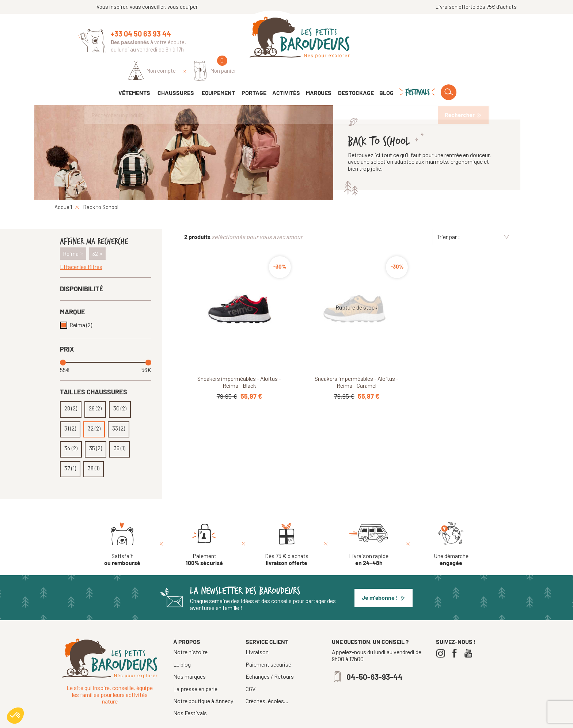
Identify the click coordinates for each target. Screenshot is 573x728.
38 (94, 448)
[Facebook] (456, 633)
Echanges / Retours (270, 656)
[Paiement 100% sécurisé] (204, 523)
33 (119, 408)
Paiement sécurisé (268, 644)
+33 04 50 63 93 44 (141, 34)
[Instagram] (442, 633)
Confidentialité (350, 720)
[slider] (64, 342)
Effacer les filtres (81, 246)
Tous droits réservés (260, 720)
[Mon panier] (473, 39)
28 (71, 388)
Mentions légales (308, 720)
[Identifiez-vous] (411, 39)
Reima (81, 304)
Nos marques (189, 656)
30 (120, 388)
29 (95, 388)
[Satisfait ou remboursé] (122, 523)
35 (96, 428)
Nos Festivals (190, 692)
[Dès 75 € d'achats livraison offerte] (287, 523)
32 (94, 408)
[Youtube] (470, 633)
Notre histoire (190, 631)
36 (119, 428)
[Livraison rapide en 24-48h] (369, 523)
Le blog (182, 644)
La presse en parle (195, 668)
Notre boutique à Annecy (203, 680)
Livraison (257, 632)
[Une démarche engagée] (451, 523)
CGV (251, 668)
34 (71, 428)
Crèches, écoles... (267, 680)
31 (70, 408)
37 (70, 448)
